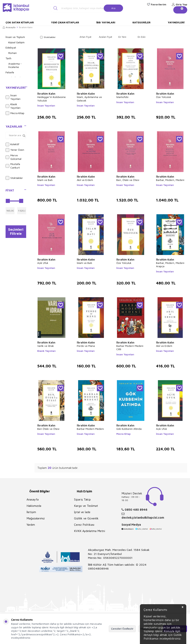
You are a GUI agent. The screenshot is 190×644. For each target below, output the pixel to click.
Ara (113, 8)
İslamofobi (122, 97)
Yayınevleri (176, 22)
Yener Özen (15, 150)
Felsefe (10, 72)
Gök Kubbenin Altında (129, 429)
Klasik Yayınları (13, 106)
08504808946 (98, 568)
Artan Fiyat (85, 37)
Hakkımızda (34, 506)
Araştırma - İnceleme (15, 65)
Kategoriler (141, 22)
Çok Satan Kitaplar (20, 22)
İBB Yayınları (106, 22)
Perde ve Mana (86, 346)
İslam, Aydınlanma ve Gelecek (89, 99)
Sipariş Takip (82, 499)
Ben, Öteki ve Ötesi (128, 180)
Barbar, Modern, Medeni (170, 180)
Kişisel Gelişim (16, 42)
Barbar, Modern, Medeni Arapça (170, 265)
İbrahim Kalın (46, 94)
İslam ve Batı (45, 180)
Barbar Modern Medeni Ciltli (130, 347)
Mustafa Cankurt (13, 166)
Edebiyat (11, 47)
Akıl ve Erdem (85, 180)
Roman (13, 53)
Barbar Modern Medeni (90, 429)
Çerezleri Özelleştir (122, 629)
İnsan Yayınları (13, 97)
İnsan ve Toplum (15, 37)
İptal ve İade (82, 512)
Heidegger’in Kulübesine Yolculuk (51, 99)
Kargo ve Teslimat (86, 506)
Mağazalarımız (36, 518)
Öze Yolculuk (164, 97)
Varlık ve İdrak (46, 346)
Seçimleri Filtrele (16, 232)
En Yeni (122, 37)
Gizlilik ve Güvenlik (86, 518)
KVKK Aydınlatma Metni (90, 531)
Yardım (31, 525)
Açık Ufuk (43, 263)
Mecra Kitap (15, 113)
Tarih (8, 58)
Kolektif (12, 144)
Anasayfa (9, 27)
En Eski (142, 37)
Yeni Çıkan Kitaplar (65, 22)
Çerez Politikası (84, 525)
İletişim (31, 512)
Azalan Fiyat (105, 37)
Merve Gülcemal (13, 157)
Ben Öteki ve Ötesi (48, 429)
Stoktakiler (14, 178)
